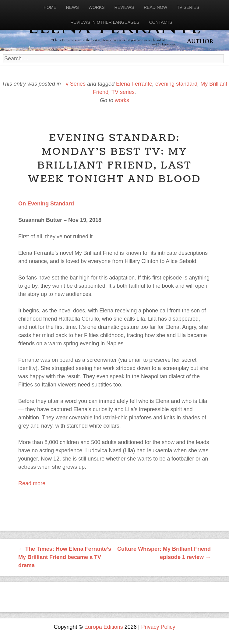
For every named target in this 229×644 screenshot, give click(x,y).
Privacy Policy (158, 627)
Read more (32, 483)
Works (97, 7)
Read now (155, 7)
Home (50, 7)
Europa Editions (104, 627)
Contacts (161, 22)
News (72, 7)
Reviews (124, 7)
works (122, 100)
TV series (123, 92)
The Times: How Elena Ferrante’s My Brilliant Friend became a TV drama (65, 557)
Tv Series (188, 7)
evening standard (176, 84)
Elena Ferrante (134, 84)
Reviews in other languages (105, 22)
